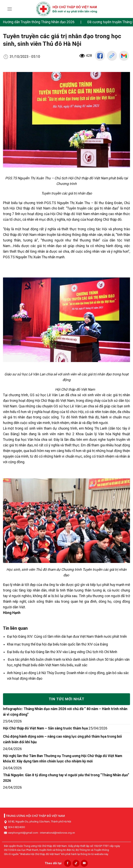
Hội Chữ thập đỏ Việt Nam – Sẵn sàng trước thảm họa (45, 728)
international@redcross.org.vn (57, 833)
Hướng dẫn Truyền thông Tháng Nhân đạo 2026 (39, 22)
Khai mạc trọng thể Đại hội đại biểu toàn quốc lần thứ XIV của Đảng (57, 644)
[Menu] (10, 9)
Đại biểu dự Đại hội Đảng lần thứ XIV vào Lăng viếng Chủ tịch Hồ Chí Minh (62, 652)
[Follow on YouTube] (84, 863)
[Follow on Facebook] (68, 863)
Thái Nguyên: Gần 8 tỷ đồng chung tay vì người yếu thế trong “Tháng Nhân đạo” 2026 (66, 778)
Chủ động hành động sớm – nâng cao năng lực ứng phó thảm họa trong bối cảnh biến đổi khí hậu (62, 739)
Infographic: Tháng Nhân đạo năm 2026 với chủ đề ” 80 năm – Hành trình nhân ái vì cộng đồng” (65, 712)
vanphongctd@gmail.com (23, 833)
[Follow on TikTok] (76, 863)
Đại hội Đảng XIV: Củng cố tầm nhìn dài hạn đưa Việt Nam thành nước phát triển (67, 637)
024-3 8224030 (16, 827)
